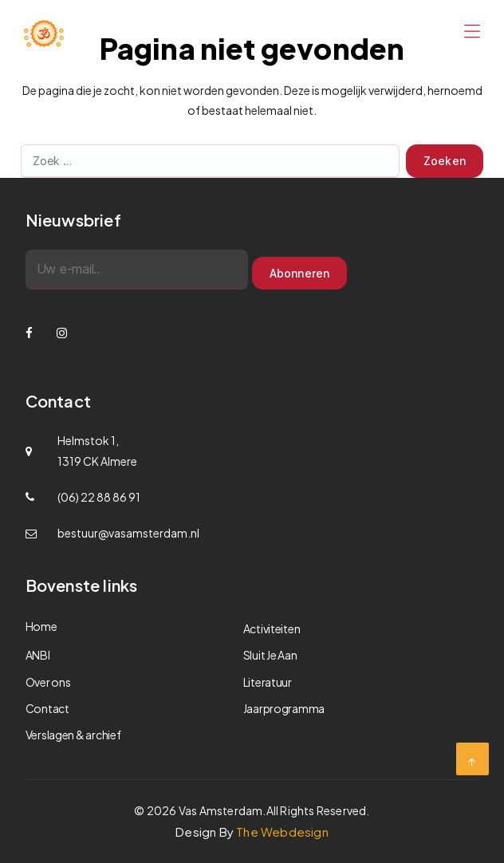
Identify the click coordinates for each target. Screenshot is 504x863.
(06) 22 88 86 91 (99, 497)
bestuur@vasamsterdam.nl (128, 533)
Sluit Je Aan (270, 655)
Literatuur (268, 682)
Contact (47, 708)
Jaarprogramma (284, 708)
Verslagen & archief (73, 735)
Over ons (48, 682)
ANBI (38, 655)
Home (41, 626)
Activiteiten (272, 629)
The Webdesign (282, 831)
